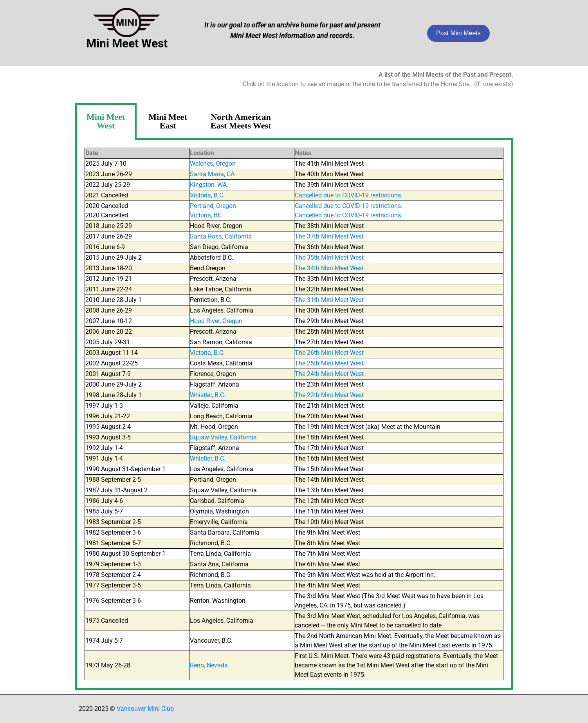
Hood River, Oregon (216, 321)
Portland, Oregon (213, 206)
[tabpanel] (294, 415)
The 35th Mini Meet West (329, 258)
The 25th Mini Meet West (329, 363)
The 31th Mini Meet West (329, 300)
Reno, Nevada (209, 665)
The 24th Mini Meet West (329, 374)
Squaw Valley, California (223, 437)
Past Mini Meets (458, 33)
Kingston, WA (208, 185)
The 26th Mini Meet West (329, 353)
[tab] (106, 121)
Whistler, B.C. (208, 395)
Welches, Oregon (213, 164)
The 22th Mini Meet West (329, 395)
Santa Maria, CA (212, 174)
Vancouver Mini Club (145, 709)
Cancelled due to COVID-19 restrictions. (349, 195)
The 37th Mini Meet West (329, 236)
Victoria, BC (206, 215)
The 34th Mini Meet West (329, 268)
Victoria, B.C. (207, 195)
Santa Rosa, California (221, 236)
